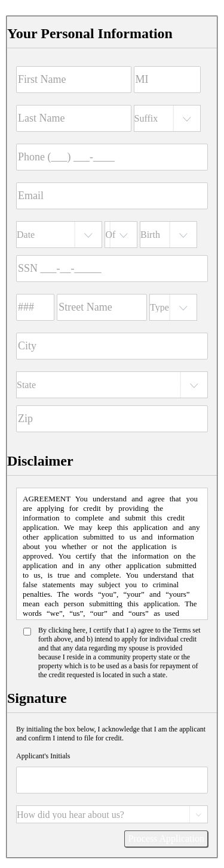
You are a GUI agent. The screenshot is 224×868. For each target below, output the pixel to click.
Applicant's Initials (43, 756)
